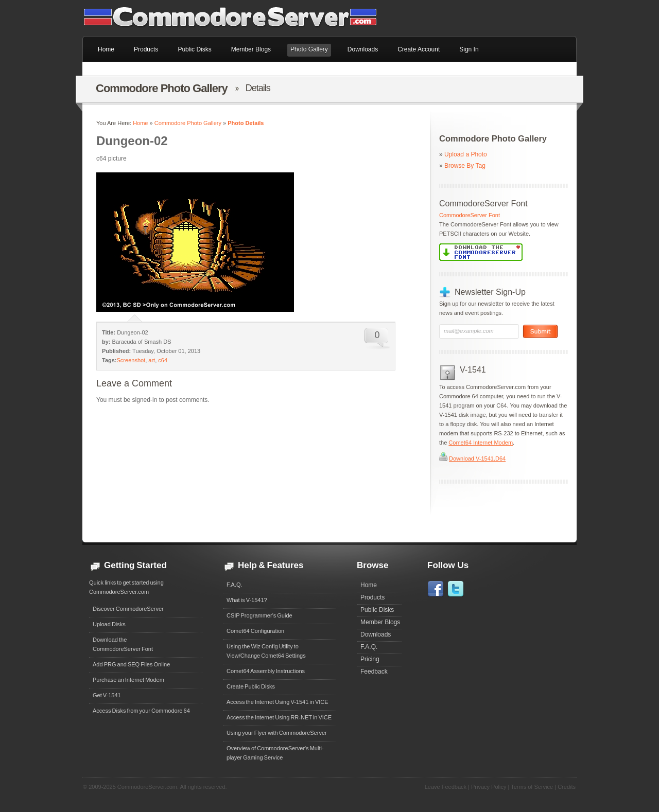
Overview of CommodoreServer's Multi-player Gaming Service (275, 753)
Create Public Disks (251, 686)
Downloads (376, 634)
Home (140, 123)
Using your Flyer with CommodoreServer (277, 733)
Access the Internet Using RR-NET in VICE (279, 717)
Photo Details (246, 123)
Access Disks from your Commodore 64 (141, 711)
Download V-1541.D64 (477, 458)
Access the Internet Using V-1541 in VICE (278, 702)
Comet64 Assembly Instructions (266, 671)
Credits (567, 787)
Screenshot (131, 360)
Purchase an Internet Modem (128, 680)
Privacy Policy (489, 787)
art (152, 360)
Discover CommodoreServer (128, 609)
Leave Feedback (446, 787)
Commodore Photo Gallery (188, 123)
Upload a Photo (466, 154)
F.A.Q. (235, 585)
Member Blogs (380, 622)
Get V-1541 (107, 695)
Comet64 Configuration (255, 631)
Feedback (374, 672)
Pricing (370, 659)
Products (372, 597)
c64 (163, 360)
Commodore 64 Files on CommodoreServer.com (237, 18)
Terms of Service (532, 787)
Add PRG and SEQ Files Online (131, 664)
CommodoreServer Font (470, 215)
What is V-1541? (247, 600)
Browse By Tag (465, 166)
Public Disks (377, 610)
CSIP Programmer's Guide (259, 615)
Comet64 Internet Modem (481, 443)
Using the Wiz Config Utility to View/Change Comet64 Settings (266, 651)
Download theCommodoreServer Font (123, 644)
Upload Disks (109, 624)
